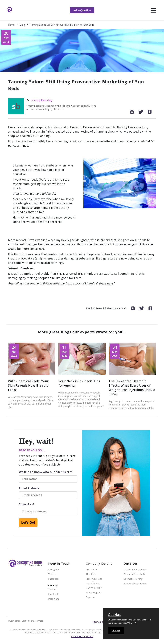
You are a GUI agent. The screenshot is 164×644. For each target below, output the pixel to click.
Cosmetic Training (133, 579)
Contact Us (92, 570)
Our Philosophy (94, 588)
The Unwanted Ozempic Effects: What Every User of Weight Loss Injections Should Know (132, 388)
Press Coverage (94, 579)
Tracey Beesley (41, 100)
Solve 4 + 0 (26, 504)
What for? (132, 623)
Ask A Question (82, 10)
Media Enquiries (94, 593)
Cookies (114, 615)
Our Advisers (92, 584)
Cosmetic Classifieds (134, 574)
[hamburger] (154, 10)
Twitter (52, 574)
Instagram (53, 570)
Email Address (29, 488)
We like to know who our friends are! (45, 472)
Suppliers (90, 597)
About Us (91, 574)
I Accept (116, 631)
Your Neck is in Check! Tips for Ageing (79, 383)
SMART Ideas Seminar (135, 584)
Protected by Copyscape (82, 637)
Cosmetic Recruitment (135, 570)
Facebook (53, 579)
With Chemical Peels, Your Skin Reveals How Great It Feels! (28, 385)
